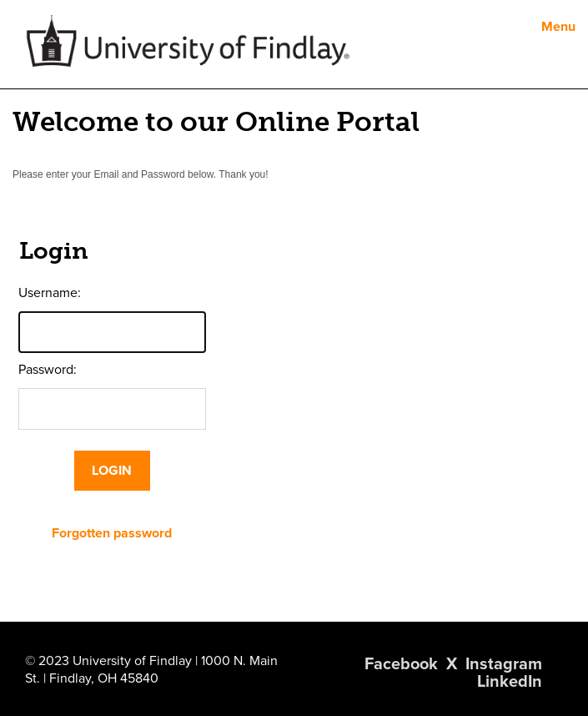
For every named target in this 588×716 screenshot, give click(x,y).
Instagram (504, 664)
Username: (50, 293)
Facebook (401, 664)
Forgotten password (112, 533)
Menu (558, 27)
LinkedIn (510, 682)
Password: (48, 370)
